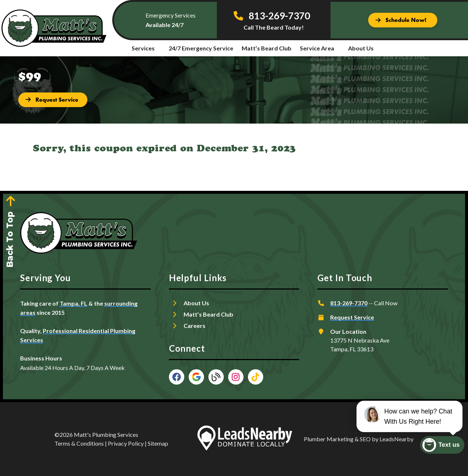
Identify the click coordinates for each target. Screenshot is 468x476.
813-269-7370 (349, 303)
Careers (195, 326)
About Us (361, 48)
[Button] (403, 20)
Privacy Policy (126, 443)
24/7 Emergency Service (201, 48)
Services (143, 48)
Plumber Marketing (329, 439)
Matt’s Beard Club (267, 48)
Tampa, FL (73, 303)
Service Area (317, 48)
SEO (365, 439)
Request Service (352, 317)
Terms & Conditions (79, 443)
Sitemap (158, 443)
